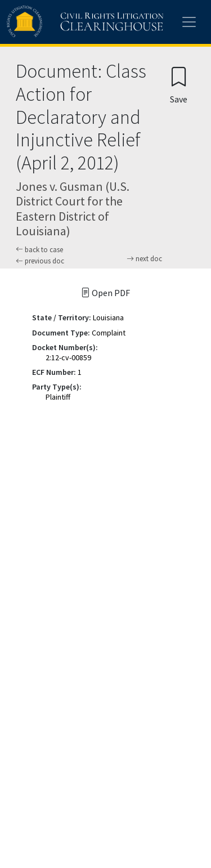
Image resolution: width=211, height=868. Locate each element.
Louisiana (108, 317)
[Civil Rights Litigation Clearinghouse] (63, 22)
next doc (144, 259)
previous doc (40, 261)
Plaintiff (58, 397)
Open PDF (105, 293)
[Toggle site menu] (189, 22)
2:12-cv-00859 (68, 357)
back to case (39, 250)
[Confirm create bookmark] (179, 85)
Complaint (109, 333)
